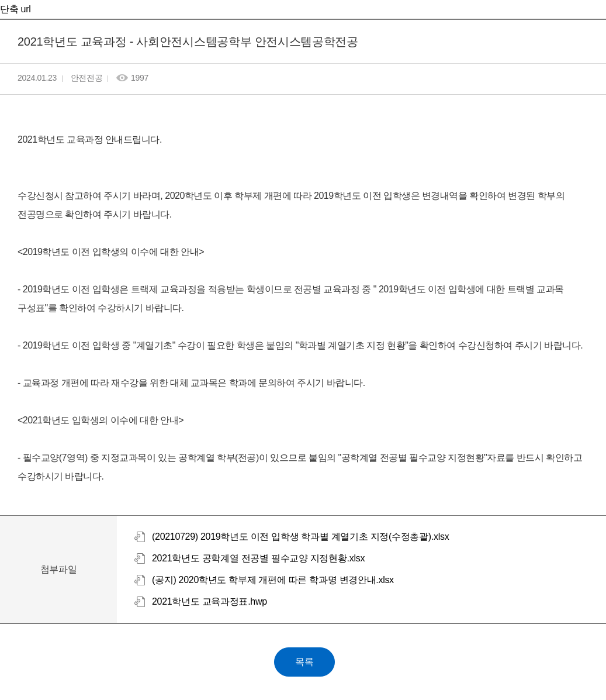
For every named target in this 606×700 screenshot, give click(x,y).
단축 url (15, 9)
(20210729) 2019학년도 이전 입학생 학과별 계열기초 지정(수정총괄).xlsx (300, 537)
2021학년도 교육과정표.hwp (209, 601)
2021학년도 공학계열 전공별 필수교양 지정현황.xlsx (258, 558)
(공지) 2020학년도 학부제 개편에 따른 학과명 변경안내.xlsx (273, 580)
